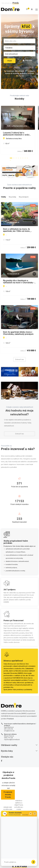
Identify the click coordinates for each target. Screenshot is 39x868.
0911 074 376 (9, 729)
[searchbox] (19, 41)
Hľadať (10, 61)
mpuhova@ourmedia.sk (12, 740)
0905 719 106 (9, 738)
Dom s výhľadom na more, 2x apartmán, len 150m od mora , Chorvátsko (17, 230)
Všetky (3, 197)
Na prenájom (24, 197)
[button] (11, 158)
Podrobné (27, 60)
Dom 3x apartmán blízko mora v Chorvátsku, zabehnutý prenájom (18, 333)
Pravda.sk (31, 680)
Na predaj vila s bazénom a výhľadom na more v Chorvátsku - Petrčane (19, 282)
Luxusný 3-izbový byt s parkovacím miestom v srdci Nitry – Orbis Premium (19, 134)
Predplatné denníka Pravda (8, 795)
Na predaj (12, 197)
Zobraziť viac (19, 359)
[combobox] (19, 41)
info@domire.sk (9, 731)
